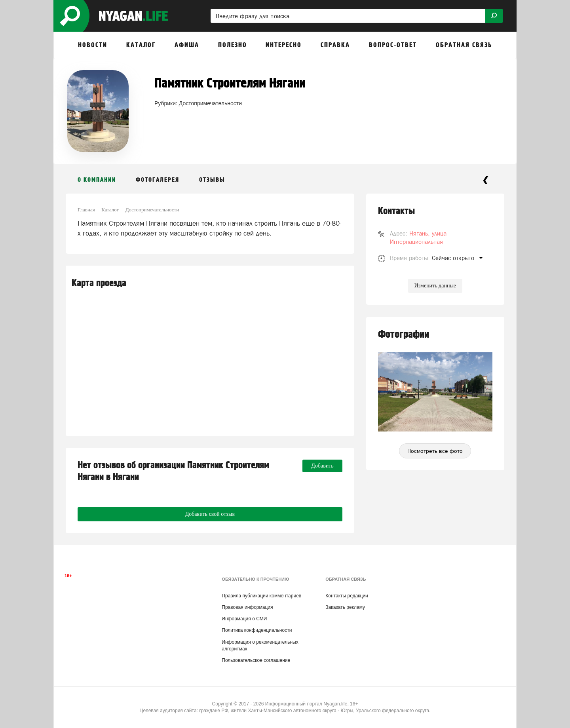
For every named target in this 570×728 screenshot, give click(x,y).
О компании (97, 180)
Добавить (322, 466)
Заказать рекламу (345, 607)
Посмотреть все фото (435, 451)
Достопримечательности (210, 103)
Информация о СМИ (244, 619)
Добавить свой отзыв (210, 514)
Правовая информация (247, 607)
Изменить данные (435, 286)
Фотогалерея (158, 180)
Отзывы (212, 180)
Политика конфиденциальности (257, 630)
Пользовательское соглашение (256, 660)
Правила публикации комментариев (261, 596)
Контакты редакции (347, 596)
